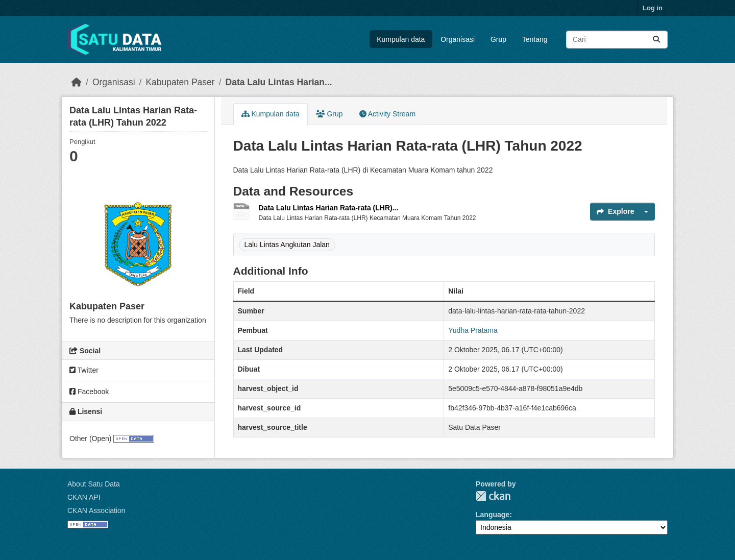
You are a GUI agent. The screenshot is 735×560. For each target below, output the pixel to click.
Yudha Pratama (473, 330)
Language (493, 515)
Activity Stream (387, 114)
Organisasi (458, 39)
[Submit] (656, 40)
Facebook (89, 392)
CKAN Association (96, 510)
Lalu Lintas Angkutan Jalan (287, 245)
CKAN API (84, 497)
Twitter (84, 370)
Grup (498, 39)
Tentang (535, 39)
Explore (615, 211)
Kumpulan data (401, 39)
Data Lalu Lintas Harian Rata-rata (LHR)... (329, 208)
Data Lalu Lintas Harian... (279, 82)
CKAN (493, 496)
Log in (653, 8)
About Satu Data (94, 484)
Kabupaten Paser (180, 82)
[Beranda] (77, 82)
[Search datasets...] (617, 40)
